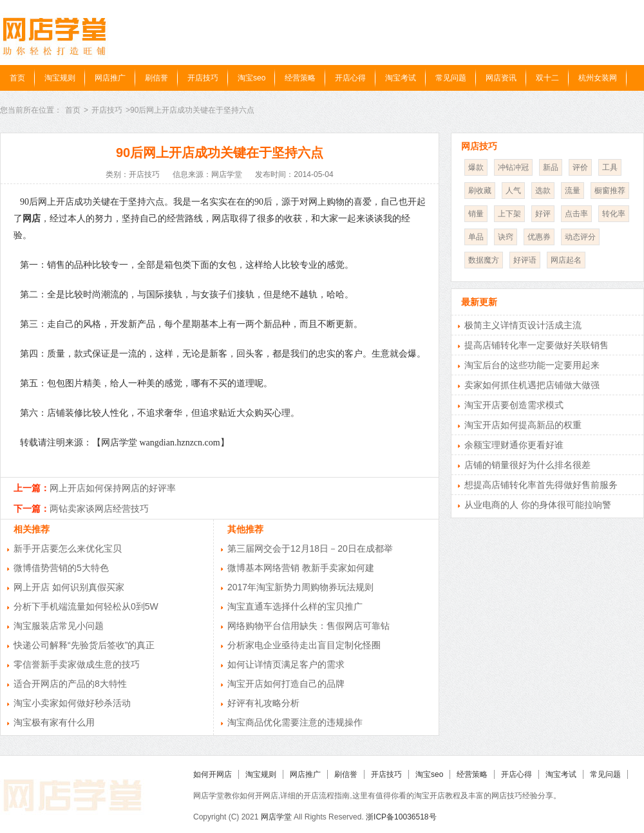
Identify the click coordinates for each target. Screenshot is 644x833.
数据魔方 (484, 260)
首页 (17, 78)
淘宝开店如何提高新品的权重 (523, 425)
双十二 (547, 78)
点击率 (576, 214)
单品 (476, 237)
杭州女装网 (598, 78)
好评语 (525, 260)
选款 (543, 191)
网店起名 (566, 260)
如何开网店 (213, 774)
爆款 (476, 167)
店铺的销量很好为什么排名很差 (527, 465)
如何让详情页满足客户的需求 (286, 664)
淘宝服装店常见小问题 (59, 626)
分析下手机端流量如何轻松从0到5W (86, 606)
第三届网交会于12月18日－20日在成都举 (310, 548)
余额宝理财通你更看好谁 (514, 445)
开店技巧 (203, 78)
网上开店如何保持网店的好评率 (113, 488)
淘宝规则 (60, 78)
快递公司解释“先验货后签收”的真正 (84, 645)
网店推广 (110, 78)
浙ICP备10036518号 (401, 817)
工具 (610, 167)
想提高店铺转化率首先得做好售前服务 (541, 485)
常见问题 (451, 78)
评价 (580, 167)
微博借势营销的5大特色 (61, 568)
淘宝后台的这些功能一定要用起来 (532, 365)
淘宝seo (251, 78)
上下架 (509, 214)
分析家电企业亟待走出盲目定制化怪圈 (304, 645)
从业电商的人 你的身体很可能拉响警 (538, 505)
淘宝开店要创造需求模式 (514, 405)
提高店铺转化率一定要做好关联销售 (536, 345)
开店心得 (350, 78)
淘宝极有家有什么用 (54, 722)
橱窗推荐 (610, 191)
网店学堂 (276, 817)
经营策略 (300, 78)
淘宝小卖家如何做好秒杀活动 (72, 703)
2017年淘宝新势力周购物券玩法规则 (300, 587)
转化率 (614, 214)
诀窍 (506, 237)
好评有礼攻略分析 (263, 703)
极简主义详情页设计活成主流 (523, 325)
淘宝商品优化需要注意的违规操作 (295, 722)
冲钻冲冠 (513, 167)
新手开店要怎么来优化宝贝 (68, 548)
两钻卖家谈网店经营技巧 (99, 509)
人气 (513, 191)
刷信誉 (156, 78)
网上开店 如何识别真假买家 (69, 587)
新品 (551, 167)
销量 (476, 214)
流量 (573, 191)
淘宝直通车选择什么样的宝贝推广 (295, 606)
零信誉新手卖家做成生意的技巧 (77, 664)
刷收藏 (480, 191)
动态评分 (580, 237)
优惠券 (539, 237)
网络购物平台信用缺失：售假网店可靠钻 (308, 626)
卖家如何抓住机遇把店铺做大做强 (532, 385)
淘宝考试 (401, 78)
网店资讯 (501, 78)
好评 (543, 214)
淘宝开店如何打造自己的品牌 (286, 684)
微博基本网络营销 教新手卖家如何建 (301, 568)
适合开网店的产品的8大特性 (70, 684)
